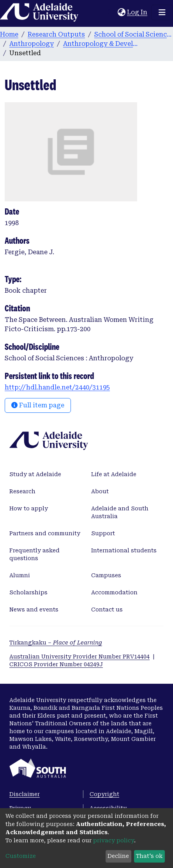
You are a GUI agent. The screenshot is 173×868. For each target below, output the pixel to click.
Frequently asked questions (34, 554)
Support (103, 533)
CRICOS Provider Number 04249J (56, 664)
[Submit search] (112, 12)
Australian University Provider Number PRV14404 (79, 657)
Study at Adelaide (35, 474)
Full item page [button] (38, 405)
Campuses (106, 575)
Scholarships (28, 592)
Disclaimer (25, 794)
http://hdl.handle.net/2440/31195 (57, 387)
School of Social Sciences (133, 34)
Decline (118, 856)
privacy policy (114, 840)
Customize (21, 856)
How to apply (29, 508)
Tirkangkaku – (56, 643)
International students (124, 550)
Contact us (107, 610)
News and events (34, 610)
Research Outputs (56, 34)
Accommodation (114, 592)
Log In (138, 12)
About (100, 491)
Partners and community (45, 533)
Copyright (104, 794)
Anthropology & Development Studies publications (102, 44)
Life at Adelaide (114, 474)
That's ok (149, 856)
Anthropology (32, 44)
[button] (121, 12)
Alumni (20, 575)
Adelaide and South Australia (120, 512)
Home (9, 34)
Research (22, 491)
